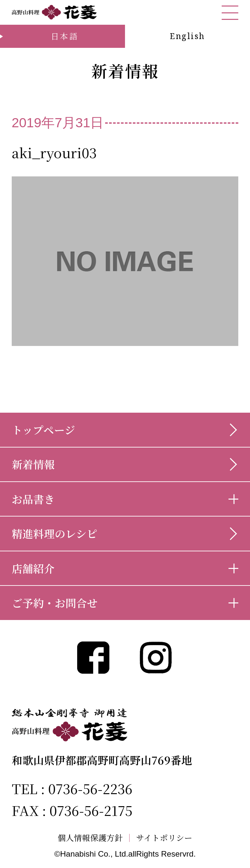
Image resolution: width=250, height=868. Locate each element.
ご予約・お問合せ (55, 603)
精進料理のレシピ (55, 533)
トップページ (43, 429)
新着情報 (33, 464)
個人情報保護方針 (90, 838)
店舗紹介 (33, 568)
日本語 (65, 36)
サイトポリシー (164, 838)
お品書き (33, 499)
